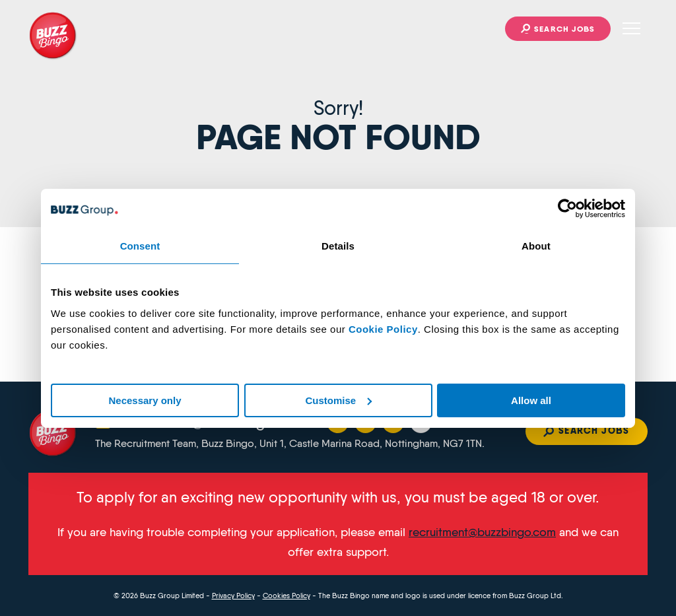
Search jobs (564, 29)
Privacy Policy (233, 596)
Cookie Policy (383, 328)
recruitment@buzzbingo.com (482, 532)
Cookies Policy (287, 596)
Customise (338, 400)
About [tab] (536, 245)
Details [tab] (338, 245)
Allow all (531, 400)
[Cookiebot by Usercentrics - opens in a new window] (567, 208)
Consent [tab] (140, 245)
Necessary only (145, 400)
